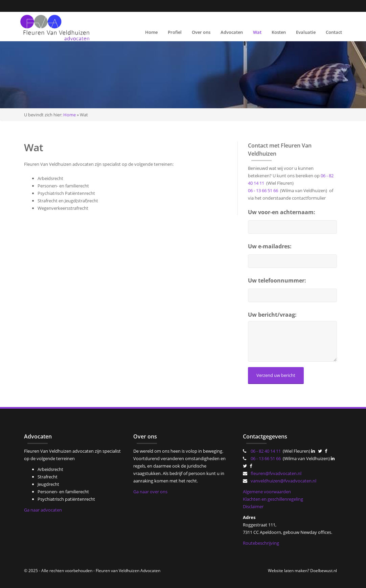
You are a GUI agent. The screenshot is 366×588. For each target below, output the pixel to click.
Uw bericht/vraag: (272, 315)
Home (151, 32)
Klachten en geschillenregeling (273, 499)
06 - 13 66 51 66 (263, 190)
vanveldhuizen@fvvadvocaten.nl (283, 481)
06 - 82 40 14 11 (266, 451)
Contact (334, 32)
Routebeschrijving (261, 543)
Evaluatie (306, 32)
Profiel (175, 32)
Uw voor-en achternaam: (282, 212)
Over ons (201, 32)
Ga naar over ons (150, 492)
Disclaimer (253, 506)
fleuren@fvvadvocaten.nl (276, 473)
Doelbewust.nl (324, 571)
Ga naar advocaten (43, 510)
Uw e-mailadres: (270, 246)
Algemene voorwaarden (267, 492)
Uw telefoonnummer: (277, 280)
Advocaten (232, 32)
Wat (257, 32)
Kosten (279, 32)
